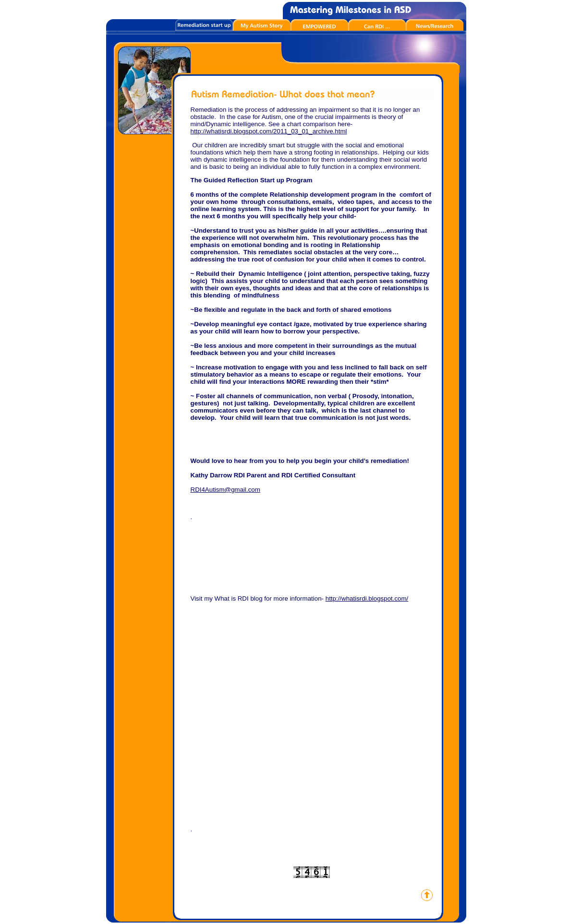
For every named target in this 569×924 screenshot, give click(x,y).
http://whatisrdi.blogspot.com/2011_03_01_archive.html (269, 131)
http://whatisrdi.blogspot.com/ (367, 598)
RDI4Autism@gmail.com (225, 490)
